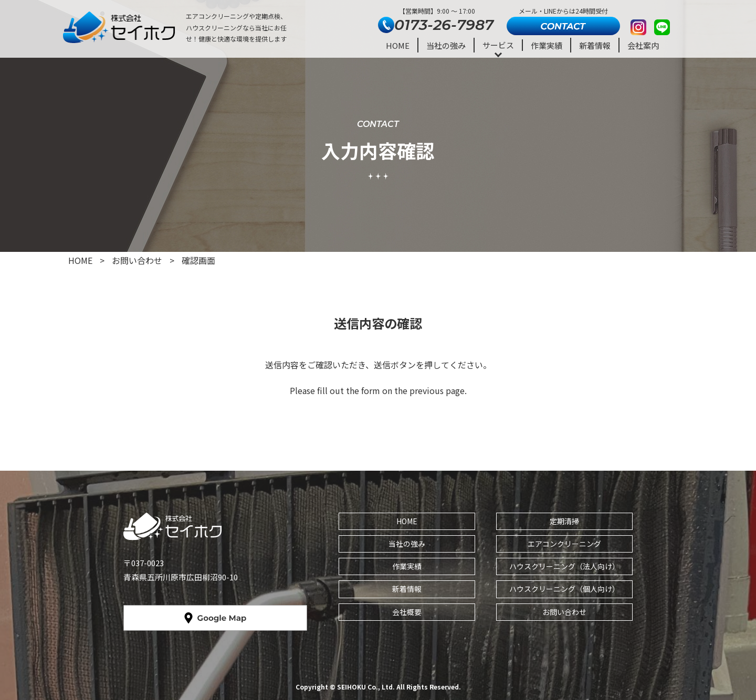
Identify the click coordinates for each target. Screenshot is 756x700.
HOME (398, 45)
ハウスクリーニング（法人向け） (564, 566)
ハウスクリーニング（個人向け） (564, 589)
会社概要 (407, 612)
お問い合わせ (564, 612)
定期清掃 (564, 521)
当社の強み (446, 45)
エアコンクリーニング (564, 544)
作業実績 (547, 45)
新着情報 (595, 45)
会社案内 (643, 45)
